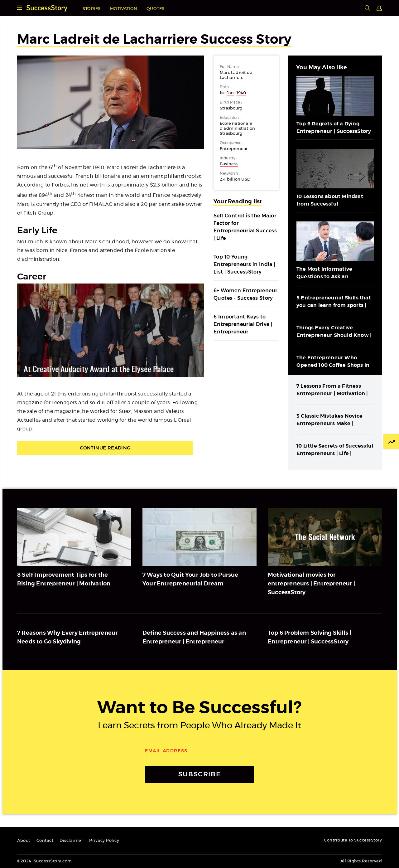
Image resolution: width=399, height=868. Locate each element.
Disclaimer (71, 841)
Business (229, 164)
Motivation (124, 9)
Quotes (156, 9)
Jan (230, 93)
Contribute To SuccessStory (353, 840)
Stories (92, 9)
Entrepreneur (234, 149)
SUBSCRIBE (199, 774)
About (24, 841)
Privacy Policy (104, 841)
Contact (45, 841)
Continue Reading (111, 448)
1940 (241, 93)
